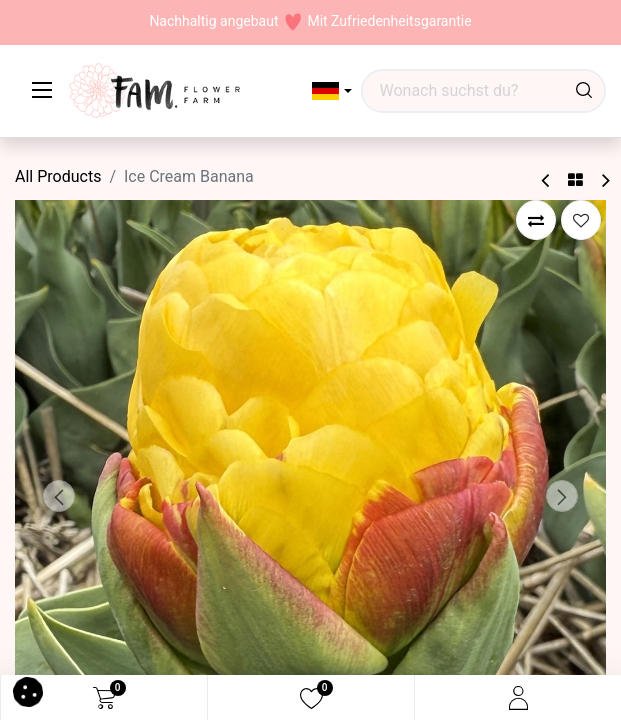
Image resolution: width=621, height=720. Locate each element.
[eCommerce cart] (104, 698)
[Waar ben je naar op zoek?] (584, 91)
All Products (58, 176)
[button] (332, 91)
